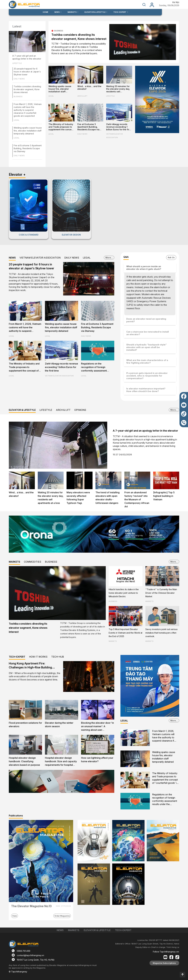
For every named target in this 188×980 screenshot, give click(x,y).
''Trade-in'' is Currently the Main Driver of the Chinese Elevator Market (161, 593)
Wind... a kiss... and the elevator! (89, 88)
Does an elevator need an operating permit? (146, 320)
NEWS (12, 258)
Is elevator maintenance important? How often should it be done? (146, 390)
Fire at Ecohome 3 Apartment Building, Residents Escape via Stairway (28, 148)
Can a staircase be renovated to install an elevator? (148, 333)
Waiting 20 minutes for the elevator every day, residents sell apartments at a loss (118, 89)
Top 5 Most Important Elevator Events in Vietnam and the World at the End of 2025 (126, 633)
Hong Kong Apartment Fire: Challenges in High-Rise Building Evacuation (30, 667)
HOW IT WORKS (38, 657)
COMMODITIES (33, 562)
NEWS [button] (57, 12)
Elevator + (17, 174)
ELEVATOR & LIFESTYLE (22, 410)
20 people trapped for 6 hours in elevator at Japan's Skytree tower (27, 72)
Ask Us (171, 257)
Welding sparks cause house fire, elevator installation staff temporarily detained (28, 131)
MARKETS (14, 562)
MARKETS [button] (72, 12)
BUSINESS (18, 97)
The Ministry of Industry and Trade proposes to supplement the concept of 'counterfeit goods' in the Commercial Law (61, 127)
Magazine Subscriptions (164, 963)
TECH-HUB (58, 657)
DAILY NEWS (19, 79)
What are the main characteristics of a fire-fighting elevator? (147, 361)
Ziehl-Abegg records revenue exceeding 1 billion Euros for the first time (119, 127)
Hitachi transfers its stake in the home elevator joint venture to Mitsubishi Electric (124, 593)
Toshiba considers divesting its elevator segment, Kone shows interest (27, 89)
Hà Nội (176, 2)
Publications (16, 816)
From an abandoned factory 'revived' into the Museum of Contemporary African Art (137, 499)
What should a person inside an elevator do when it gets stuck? (144, 268)
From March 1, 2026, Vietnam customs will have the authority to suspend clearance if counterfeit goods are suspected (28, 110)
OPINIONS (80, 410)
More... (109, 258)
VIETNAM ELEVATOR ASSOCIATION (114, 136)
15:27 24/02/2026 (122, 455)
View (15, 916)
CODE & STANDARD (29, 235)
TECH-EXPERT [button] (120, 12)
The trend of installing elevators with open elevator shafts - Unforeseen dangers (108, 498)
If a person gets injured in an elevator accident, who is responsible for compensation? (147, 376)
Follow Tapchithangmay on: (166, 952)
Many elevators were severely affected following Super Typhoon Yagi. (78, 498)
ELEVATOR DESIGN (71, 235)
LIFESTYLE (17, 63)
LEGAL (17, 120)
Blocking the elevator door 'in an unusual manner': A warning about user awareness (97, 727)
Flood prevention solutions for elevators (25, 725)
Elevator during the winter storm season (59, 725)
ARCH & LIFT (82, 96)
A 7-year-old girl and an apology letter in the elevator (27, 57)
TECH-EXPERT (17, 657)
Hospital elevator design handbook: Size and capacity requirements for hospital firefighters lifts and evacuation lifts (61, 762)
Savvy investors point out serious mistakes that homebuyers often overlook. (161, 633)
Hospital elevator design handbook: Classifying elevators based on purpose (24, 761)
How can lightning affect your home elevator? (97, 760)
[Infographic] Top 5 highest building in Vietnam (164, 496)
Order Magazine (62, 916)
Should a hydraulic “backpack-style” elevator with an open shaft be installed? (146, 347)
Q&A (126, 257)
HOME (45, 12)
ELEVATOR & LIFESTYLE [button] (95, 12)
